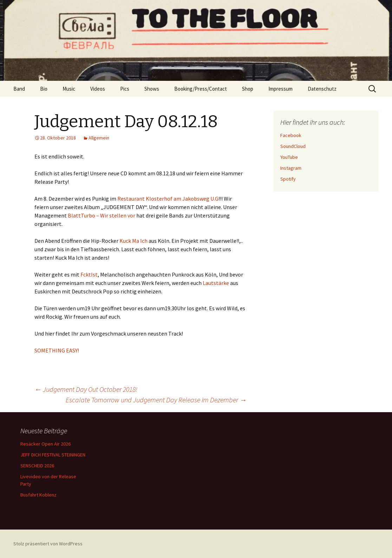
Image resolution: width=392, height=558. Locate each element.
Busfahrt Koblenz (38, 495)
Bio (44, 89)
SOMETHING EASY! (57, 350)
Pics (125, 89)
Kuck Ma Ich (133, 241)
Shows (152, 89)
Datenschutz (322, 89)
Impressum (280, 89)
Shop (248, 89)
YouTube (289, 157)
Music (69, 89)
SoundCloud (293, 146)
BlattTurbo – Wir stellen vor (102, 215)
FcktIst (89, 274)
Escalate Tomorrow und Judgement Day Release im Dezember (156, 400)
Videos (98, 89)
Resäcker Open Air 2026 (45, 444)
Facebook (291, 135)
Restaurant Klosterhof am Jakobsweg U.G (168, 199)
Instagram (291, 168)
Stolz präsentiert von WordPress (48, 544)
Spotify (288, 179)
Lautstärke (216, 283)
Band (19, 89)
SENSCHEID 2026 (37, 466)
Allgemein (99, 138)
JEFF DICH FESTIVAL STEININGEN (53, 455)
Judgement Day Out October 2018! (86, 389)
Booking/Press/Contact (201, 89)
